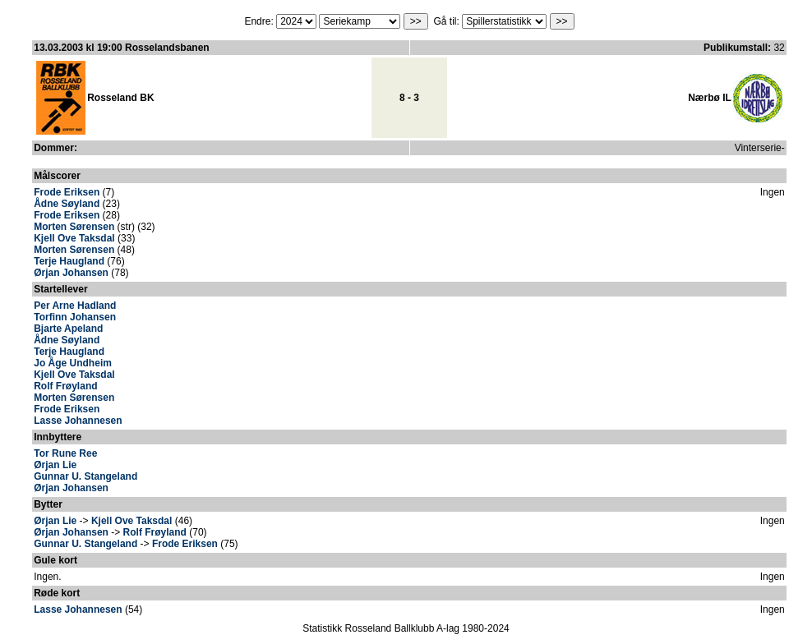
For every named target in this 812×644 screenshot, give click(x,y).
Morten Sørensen (74, 227)
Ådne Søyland (67, 204)
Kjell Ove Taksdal (74, 238)
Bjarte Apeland (68, 329)
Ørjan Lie (55, 465)
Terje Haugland (69, 261)
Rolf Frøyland (65, 386)
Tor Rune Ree (65, 453)
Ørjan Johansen (71, 273)
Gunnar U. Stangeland (85, 476)
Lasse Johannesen (78, 421)
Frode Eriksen (67, 192)
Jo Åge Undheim (73, 363)
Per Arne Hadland (75, 306)
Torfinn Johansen (75, 317)
